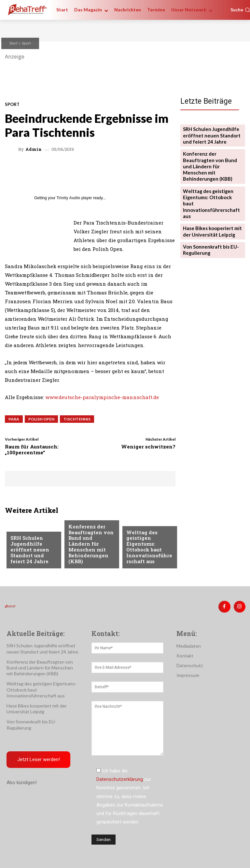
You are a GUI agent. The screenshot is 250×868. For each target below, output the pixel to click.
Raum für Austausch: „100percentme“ (32, 449)
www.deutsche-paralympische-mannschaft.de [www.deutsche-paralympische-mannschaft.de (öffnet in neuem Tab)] (102, 397)
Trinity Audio (69, 198)
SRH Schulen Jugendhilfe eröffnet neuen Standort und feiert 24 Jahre (32, 551)
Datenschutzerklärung (120, 777)
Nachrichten (25, 531)
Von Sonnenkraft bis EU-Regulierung (208, 221)
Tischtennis (77, 419)
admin (34, 149)
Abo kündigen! (22, 781)
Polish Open (41, 419)
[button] (240, 10)
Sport (26, 43)
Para (14, 419)
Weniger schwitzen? (148, 447)
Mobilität (137, 526)
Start (14, 43)
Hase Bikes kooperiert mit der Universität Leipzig (210, 204)
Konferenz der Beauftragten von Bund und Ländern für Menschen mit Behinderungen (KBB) (89, 549)
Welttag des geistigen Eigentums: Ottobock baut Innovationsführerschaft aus (148, 549)
